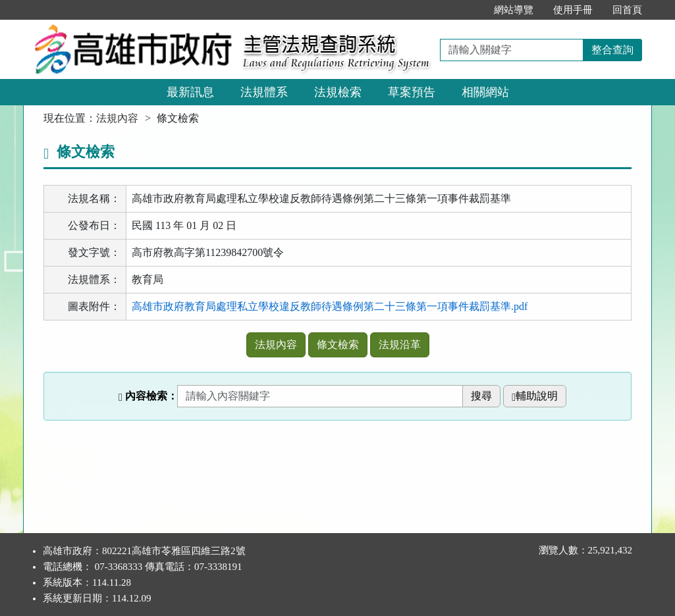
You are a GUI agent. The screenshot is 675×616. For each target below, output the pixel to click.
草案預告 (412, 92)
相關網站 (485, 92)
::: (470, 10)
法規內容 (117, 118)
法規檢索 (338, 92)
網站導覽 (514, 10)
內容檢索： (148, 396)
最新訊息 (190, 92)
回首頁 (627, 10)
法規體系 (264, 92)
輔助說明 (535, 396)
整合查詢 (612, 50)
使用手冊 (573, 10)
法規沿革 (400, 345)
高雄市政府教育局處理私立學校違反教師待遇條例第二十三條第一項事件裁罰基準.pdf (330, 306)
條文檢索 (338, 345)
